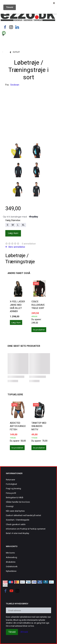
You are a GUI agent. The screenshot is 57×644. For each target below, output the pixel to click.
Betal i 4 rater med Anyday (17, 533)
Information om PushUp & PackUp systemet (26, 529)
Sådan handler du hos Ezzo (18, 502)
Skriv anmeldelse (16, 247)
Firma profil (11, 493)
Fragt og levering (13, 488)
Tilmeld (12, 632)
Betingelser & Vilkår (15, 497)
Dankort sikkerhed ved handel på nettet (23, 515)
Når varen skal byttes (15, 511)
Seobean (15, 85)
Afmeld (24, 632)
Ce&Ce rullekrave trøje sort (38, 305)
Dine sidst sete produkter (24, 346)
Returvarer (10, 480)
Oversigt (10, 506)
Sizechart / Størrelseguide (18, 520)
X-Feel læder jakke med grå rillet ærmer (17, 306)
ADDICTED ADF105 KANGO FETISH (18, 426)
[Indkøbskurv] (28, 35)
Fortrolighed (11, 484)
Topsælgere (15, 395)
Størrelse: (13, 220)
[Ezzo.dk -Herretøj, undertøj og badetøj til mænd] (28, 16)
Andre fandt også (19, 273)
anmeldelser (29, 244)
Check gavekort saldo (16, 524)
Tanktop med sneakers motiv (39, 426)
